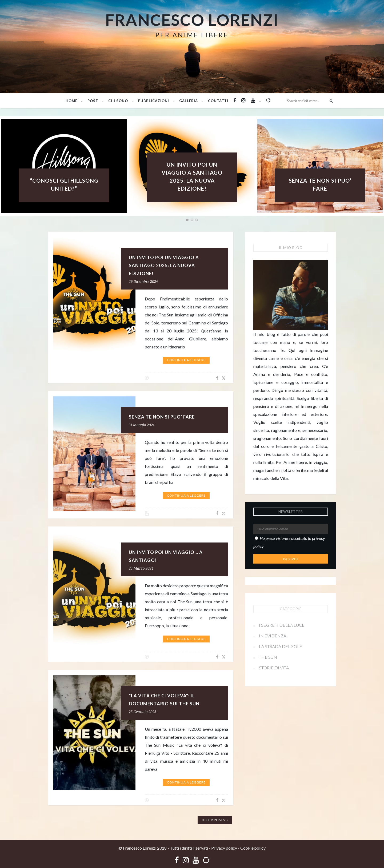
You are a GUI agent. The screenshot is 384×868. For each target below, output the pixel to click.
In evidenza (273, 636)
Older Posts (215, 820)
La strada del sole (281, 646)
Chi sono (118, 101)
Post (93, 101)
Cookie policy (253, 848)
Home (71, 101)
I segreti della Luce (282, 625)
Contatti (218, 101)
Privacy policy (224, 848)
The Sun (268, 657)
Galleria (189, 101)
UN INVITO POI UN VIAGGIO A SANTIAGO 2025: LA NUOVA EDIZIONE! (164, 266)
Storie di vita (274, 668)
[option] (192, 166)
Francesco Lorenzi (192, 20)
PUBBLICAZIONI (154, 101)
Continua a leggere (186, 360)
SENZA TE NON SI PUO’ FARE (162, 417)
